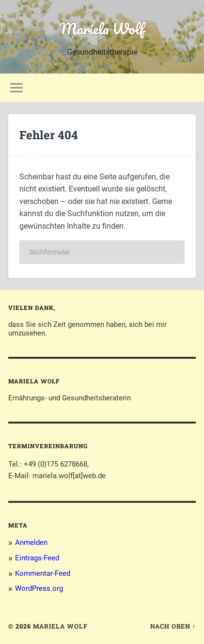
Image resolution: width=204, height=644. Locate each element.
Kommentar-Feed (43, 573)
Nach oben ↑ (173, 626)
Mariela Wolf (102, 29)
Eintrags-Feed (37, 558)
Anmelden (31, 542)
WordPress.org (39, 588)
